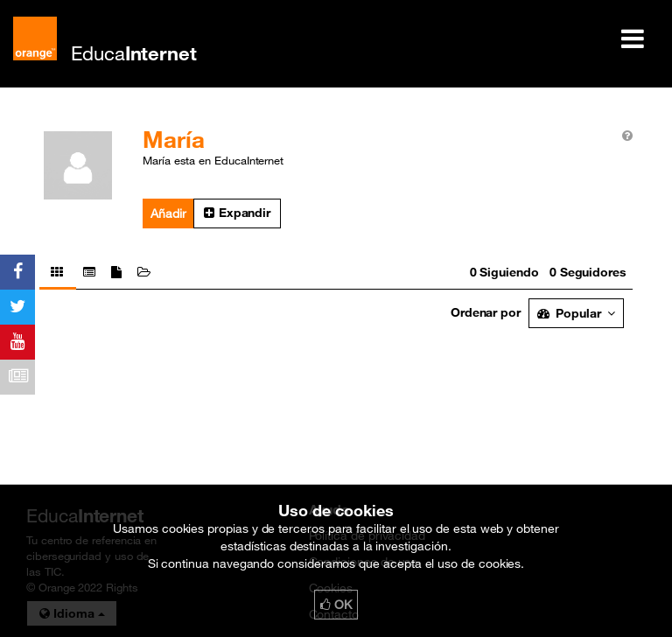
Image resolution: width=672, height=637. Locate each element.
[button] (237, 213)
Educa (134, 53)
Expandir (237, 213)
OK (336, 605)
